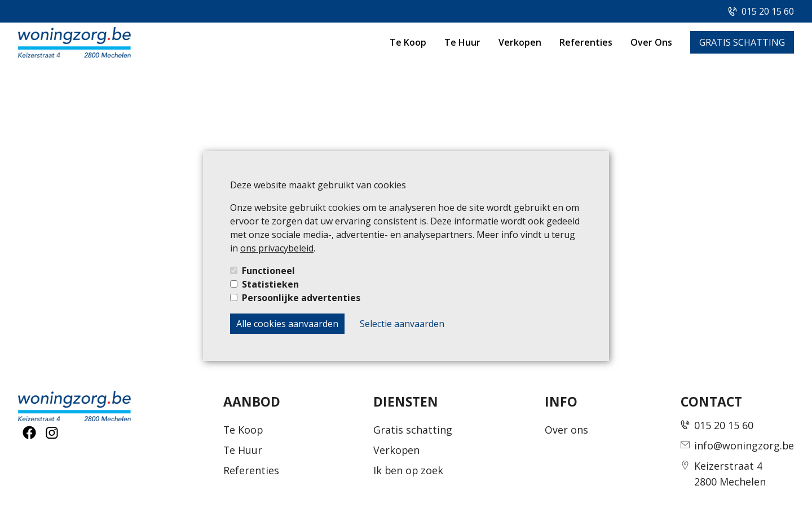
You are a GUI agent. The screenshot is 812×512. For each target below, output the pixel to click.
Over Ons (651, 42)
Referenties (586, 42)
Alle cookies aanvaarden (287, 324)
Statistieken (270, 284)
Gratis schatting (413, 430)
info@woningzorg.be (744, 445)
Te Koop (408, 42)
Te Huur (462, 42)
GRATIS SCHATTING (742, 42)
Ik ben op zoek (408, 470)
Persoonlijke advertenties (301, 298)
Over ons (566, 430)
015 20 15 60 (768, 11)
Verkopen (520, 42)
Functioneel (268, 271)
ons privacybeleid (277, 248)
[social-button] (29, 432)
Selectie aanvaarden (402, 324)
